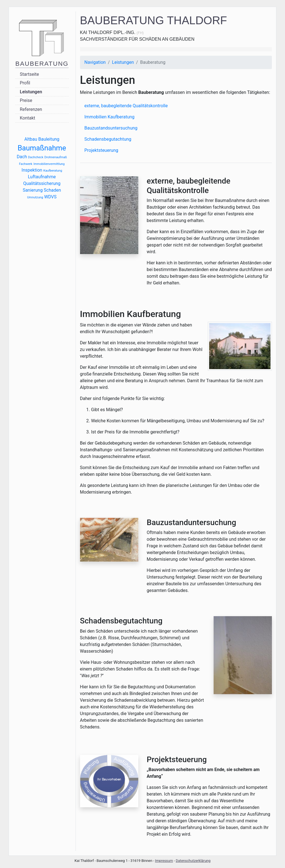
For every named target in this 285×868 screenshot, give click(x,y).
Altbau (31, 139)
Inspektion (32, 170)
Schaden (52, 190)
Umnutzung (35, 197)
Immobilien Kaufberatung (110, 117)
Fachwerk (26, 164)
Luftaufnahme (42, 177)
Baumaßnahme (42, 148)
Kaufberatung (53, 171)
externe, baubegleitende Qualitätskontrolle (126, 106)
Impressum (164, 861)
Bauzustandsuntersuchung (111, 128)
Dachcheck (36, 157)
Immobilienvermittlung (49, 164)
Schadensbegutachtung (108, 139)
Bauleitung (49, 139)
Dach (22, 157)
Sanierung (32, 190)
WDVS (50, 197)
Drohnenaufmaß (56, 157)
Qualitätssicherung (42, 183)
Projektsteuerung (101, 150)
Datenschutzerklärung (193, 861)
